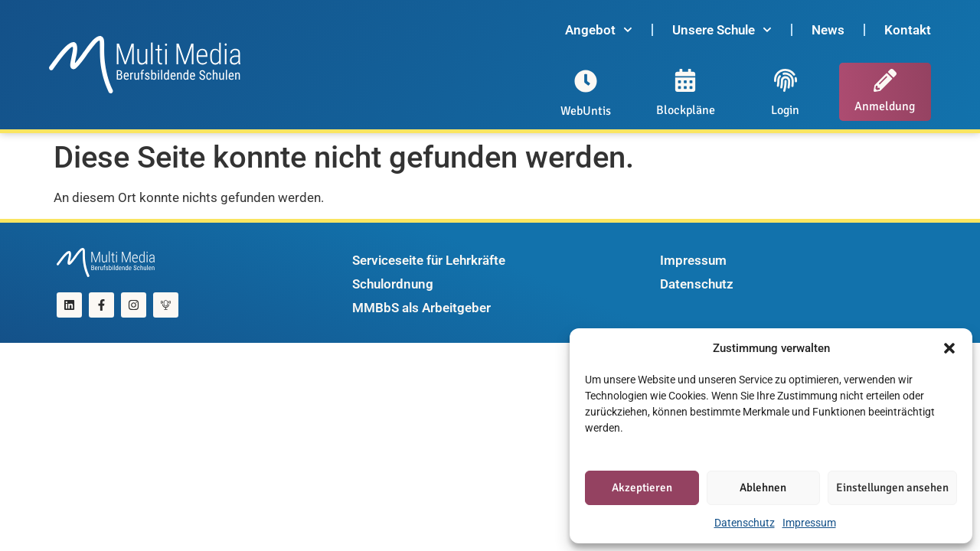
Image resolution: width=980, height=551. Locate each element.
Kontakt (908, 30)
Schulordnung (393, 284)
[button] (949, 348)
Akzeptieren (642, 487)
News (828, 30)
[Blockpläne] (685, 80)
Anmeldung (885, 106)
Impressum (809, 523)
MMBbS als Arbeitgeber (421, 308)
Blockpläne (686, 110)
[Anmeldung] (885, 80)
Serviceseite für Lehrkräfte (429, 260)
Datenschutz (745, 523)
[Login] (786, 80)
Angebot (599, 30)
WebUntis (586, 111)
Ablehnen (763, 487)
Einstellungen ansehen (892, 487)
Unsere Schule (722, 30)
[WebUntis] (586, 81)
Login (785, 110)
